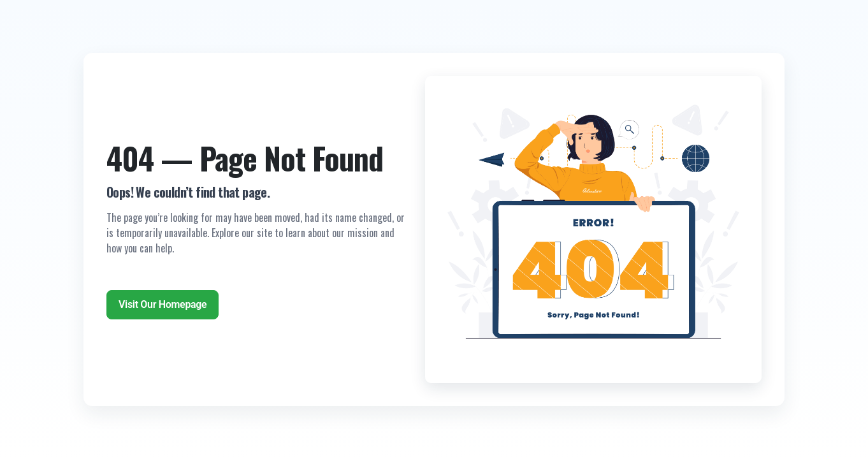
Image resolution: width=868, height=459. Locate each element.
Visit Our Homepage (163, 304)
